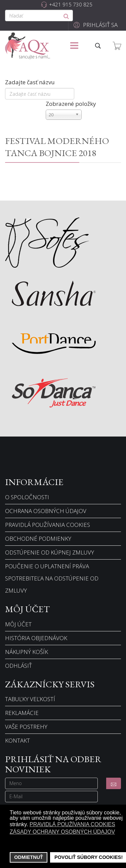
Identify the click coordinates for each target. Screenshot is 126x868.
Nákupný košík (27, 652)
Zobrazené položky (71, 104)
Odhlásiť (18, 666)
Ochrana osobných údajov (46, 511)
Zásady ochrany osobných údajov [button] (62, 832)
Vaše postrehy (26, 727)
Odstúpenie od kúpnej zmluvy (50, 552)
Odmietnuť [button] (29, 857)
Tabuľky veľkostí (30, 699)
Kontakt (17, 740)
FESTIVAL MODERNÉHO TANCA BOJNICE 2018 (57, 147)
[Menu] (74, 46)
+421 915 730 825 (71, 4)
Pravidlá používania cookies (48, 525)
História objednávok (36, 638)
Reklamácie (22, 713)
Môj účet (18, 624)
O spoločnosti (27, 497)
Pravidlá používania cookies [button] (72, 824)
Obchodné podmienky (38, 538)
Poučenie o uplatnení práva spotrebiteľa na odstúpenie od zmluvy (52, 578)
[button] (95, 25)
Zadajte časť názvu (31, 82)
